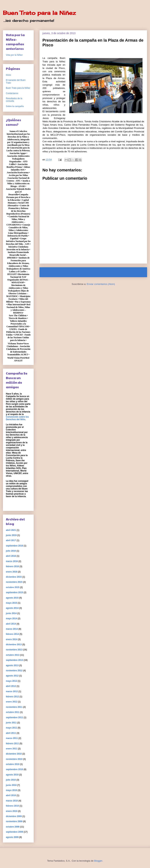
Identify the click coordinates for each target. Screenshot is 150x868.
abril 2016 (11, 556)
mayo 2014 (11, 619)
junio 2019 (11, 535)
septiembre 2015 (14, 592)
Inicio (97, 272)
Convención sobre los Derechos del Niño (17, 418)
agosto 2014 (12, 608)
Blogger (98, 861)
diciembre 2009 (14, 816)
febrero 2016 (12, 566)
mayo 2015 (11, 603)
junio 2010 (11, 785)
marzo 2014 (12, 629)
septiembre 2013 (14, 660)
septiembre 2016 (14, 546)
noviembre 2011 (14, 707)
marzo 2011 (12, 738)
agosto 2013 (12, 665)
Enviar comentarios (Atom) (101, 284)
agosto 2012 (12, 676)
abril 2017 (11, 540)
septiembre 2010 (14, 769)
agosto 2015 (12, 598)
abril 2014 (11, 624)
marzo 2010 (12, 801)
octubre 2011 (13, 712)
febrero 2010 (12, 806)
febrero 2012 (12, 697)
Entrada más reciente (56, 272)
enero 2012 (12, 702)
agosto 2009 (12, 837)
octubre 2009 (13, 827)
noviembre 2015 (14, 582)
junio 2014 (11, 613)
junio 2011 (11, 723)
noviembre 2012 (14, 671)
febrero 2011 (12, 744)
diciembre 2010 (14, 754)
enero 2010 (12, 811)
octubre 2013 (13, 655)
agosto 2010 (12, 775)
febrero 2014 (12, 634)
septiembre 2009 (14, 832)
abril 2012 (11, 686)
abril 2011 (11, 733)
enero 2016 (12, 572)
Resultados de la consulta (14, 100)
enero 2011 (12, 749)
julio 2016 (11, 551)
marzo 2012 (12, 691)
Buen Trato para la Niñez (39, 13)
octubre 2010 (13, 764)
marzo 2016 (12, 561)
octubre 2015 (13, 587)
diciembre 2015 (14, 577)
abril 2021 (11, 530)
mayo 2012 (11, 681)
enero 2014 (12, 639)
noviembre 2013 (14, 650)
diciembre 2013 (14, 645)
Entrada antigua (134, 272)
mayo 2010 (11, 790)
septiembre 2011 (14, 717)
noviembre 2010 (14, 759)
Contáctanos (12, 93)
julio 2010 (11, 780)
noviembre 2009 (14, 821)
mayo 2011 (11, 728)
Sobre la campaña (15, 106)
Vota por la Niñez (14, 55)
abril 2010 (11, 795)
